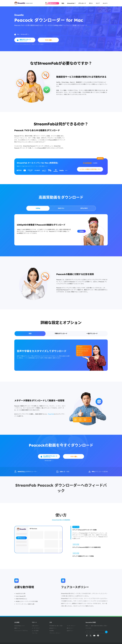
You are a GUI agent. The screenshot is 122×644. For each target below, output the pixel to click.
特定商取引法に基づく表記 (56, 626)
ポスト (91, 3)
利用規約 (52, 631)
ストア (98, 3)
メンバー (105, 3)
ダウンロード (82, 3)
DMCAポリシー (53, 628)
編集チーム (17, 628)
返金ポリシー (70, 631)
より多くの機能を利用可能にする (90, 169)
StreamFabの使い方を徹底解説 (61, 520)
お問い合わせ (35, 626)
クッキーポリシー (71, 626)
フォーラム (35, 633)
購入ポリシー (70, 628)
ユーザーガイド (36, 628)
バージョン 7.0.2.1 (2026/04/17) (22, 44)
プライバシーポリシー (55, 633)
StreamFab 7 (71, 3)
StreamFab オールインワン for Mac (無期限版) (37, 163)
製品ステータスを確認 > (38, 44)
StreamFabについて (19, 626)
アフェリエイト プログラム (21, 631)
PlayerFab (51, 414)
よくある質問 (35, 631)
